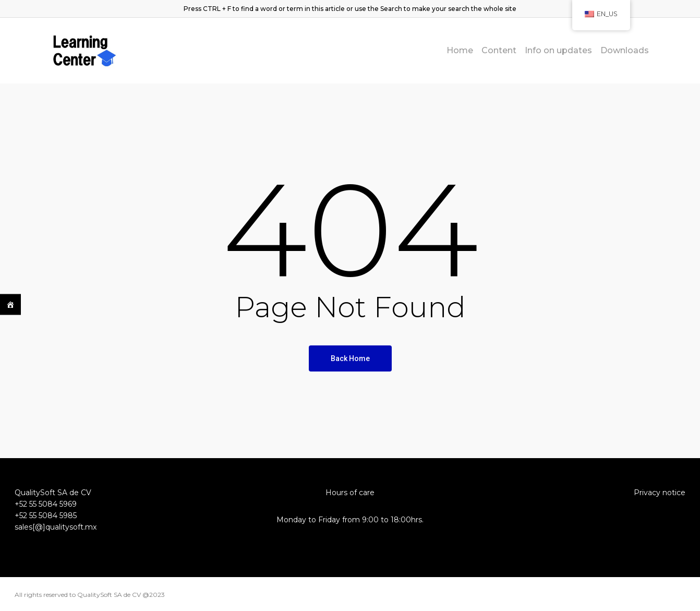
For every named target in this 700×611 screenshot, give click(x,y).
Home (460, 51)
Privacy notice (660, 493)
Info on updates (558, 51)
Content (499, 51)
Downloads (625, 51)
